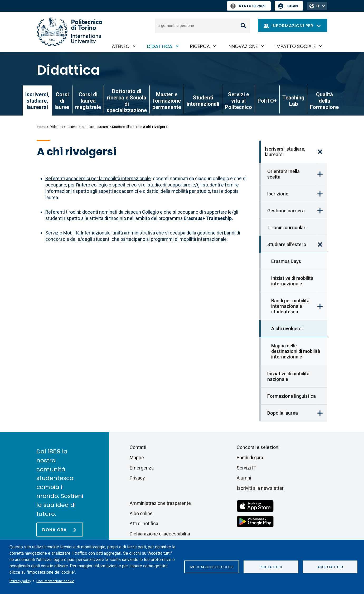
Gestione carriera (286, 211)
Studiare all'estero (126, 127)
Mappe (137, 458)
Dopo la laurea (283, 413)
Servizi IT (246, 468)
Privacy (137, 478)
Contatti (138, 447)
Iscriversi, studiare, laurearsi (88, 127)
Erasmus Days (286, 261)
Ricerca (200, 46)
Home (42, 127)
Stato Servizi (248, 6)
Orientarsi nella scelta (283, 174)
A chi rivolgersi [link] (287, 329)
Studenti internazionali (203, 101)
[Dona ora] (60, 530)
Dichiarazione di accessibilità (160, 534)
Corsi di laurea (62, 101)
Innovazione (243, 46)
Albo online (141, 513)
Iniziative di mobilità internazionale (292, 281)
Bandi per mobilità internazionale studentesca (290, 306)
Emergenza (142, 468)
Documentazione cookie (55, 581)
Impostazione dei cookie (212, 567)
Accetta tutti (330, 567)
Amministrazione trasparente (160, 503)
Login (292, 6)
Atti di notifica (144, 523)
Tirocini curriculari (287, 227)
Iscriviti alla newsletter (260, 488)
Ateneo (121, 46)
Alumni (244, 478)
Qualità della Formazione (324, 101)
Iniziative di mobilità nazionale (288, 376)
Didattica (160, 46)
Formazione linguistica (292, 396)
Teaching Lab (293, 101)
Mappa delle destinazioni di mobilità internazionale (296, 351)
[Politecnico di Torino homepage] (70, 32)
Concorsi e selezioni (258, 447)
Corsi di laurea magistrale (88, 101)
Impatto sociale (296, 46)
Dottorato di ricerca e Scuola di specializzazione (127, 101)
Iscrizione (278, 194)
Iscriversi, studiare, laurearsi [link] (37, 101)
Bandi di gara (250, 458)
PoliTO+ (267, 101)
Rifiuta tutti (271, 567)
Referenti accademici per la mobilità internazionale (98, 178)
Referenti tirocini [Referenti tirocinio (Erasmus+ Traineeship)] (63, 212)
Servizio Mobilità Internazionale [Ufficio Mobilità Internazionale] (78, 233)
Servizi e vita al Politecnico (238, 101)
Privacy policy (20, 581)
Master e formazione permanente (167, 101)
